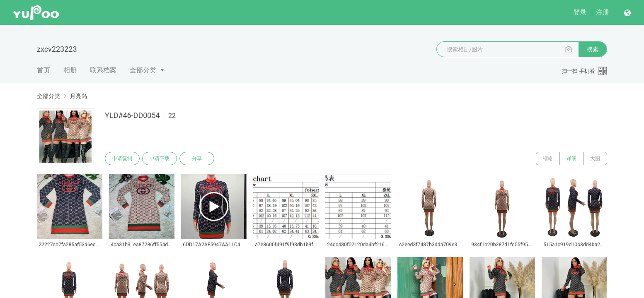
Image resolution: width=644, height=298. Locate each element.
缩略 (548, 159)
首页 (44, 70)
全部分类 (143, 70)
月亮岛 (78, 96)
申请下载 (160, 159)
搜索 (593, 49)
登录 (580, 12)
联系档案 (103, 70)
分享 (197, 159)
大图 (595, 159)
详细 (571, 159)
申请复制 (122, 159)
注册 (603, 12)
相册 (70, 70)
